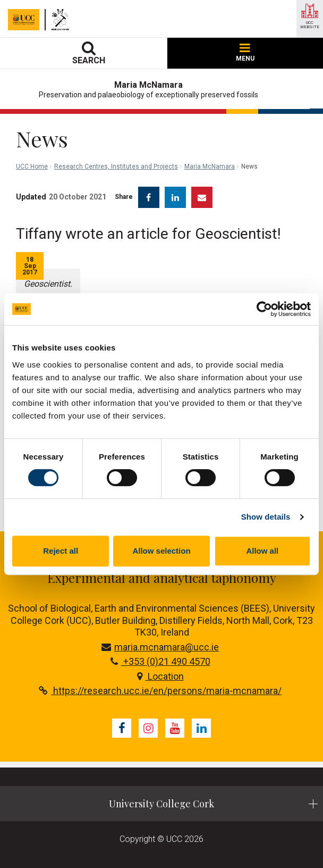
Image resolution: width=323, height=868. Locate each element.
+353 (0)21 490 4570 (160, 661)
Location (160, 676)
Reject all (61, 551)
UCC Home (32, 166)
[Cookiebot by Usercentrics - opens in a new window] (264, 309)
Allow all (262, 551)
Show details (266, 517)
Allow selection (161, 551)
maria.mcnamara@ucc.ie (160, 647)
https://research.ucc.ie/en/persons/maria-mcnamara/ (160, 691)
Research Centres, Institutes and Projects (116, 166)
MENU (245, 53)
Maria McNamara (210, 166)
